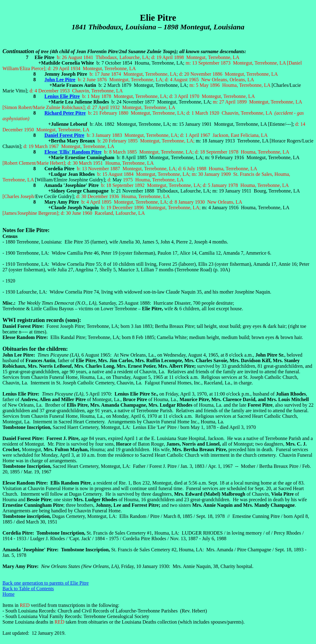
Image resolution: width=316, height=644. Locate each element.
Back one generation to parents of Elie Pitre (46, 583)
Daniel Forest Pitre (64, 135)
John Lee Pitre (60, 80)
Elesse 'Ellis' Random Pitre (73, 152)
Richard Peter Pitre (65, 113)
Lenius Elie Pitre (62, 96)
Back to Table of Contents (28, 589)
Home (8, 594)
